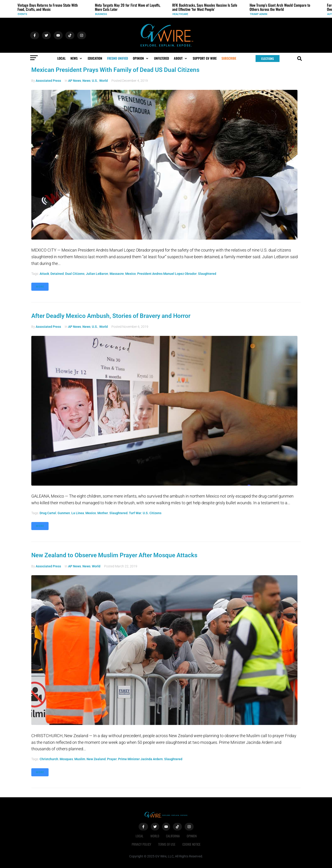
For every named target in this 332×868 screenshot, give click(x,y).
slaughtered (207, 274)
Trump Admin (259, 14)
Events (22, 14)
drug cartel (48, 513)
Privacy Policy (141, 844)
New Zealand (96, 759)
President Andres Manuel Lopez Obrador (167, 274)
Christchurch (49, 759)
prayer (112, 759)
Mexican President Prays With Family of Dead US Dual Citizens (115, 70)
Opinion (192, 836)
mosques (66, 759)
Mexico (131, 274)
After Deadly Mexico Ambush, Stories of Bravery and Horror (111, 316)
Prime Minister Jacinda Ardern (140, 759)
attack (44, 274)
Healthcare (180, 14)
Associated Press (48, 81)
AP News (75, 81)
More (40, 287)
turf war (135, 513)
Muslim (80, 759)
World (103, 81)
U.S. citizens (152, 513)
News (86, 81)
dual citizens (75, 274)
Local (140, 836)
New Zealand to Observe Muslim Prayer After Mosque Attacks (114, 555)
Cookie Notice (191, 844)
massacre (117, 274)
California (173, 836)
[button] (77, 58)
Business (101, 14)
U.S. (95, 81)
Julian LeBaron (97, 274)
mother (103, 513)
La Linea (78, 513)
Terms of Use (167, 844)
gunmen (64, 513)
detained (57, 274)
